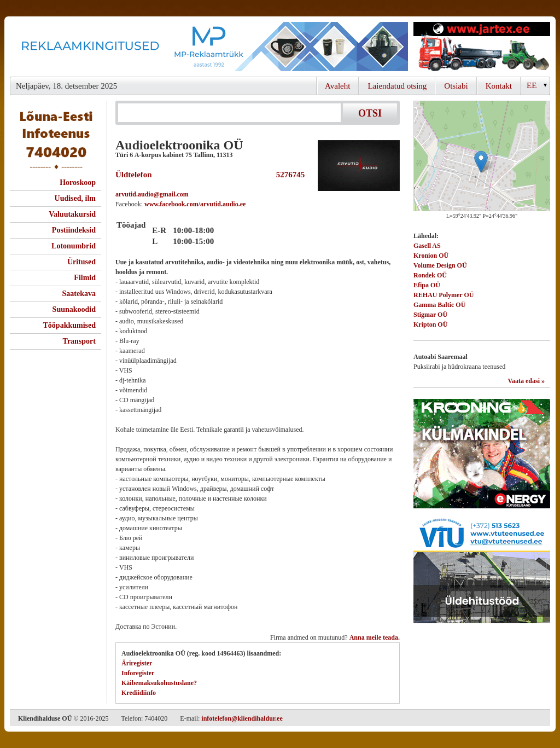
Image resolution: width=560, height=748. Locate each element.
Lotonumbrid (74, 246)
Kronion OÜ (431, 256)
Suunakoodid (74, 309)
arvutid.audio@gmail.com (152, 194)
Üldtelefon (134, 175)
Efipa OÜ (427, 285)
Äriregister (137, 663)
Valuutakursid (72, 214)
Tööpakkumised (69, 325)
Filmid (85, 278)
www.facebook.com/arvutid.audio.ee (195, 204)
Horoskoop (78, 182)
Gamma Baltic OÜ (439, 305)
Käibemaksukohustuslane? (159, 683)
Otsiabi (456, 86)
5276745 (288, 175)
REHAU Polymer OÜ (444, 295)
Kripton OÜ (430, 324)
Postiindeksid (74, 230)
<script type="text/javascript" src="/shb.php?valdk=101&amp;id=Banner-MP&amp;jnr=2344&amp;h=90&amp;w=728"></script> (209, 47)
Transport (79, 341)
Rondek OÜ (430, 275)
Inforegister (138, 673)
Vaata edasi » (526, 381)
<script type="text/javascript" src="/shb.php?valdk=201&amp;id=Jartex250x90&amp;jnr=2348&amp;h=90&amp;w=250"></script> (482, 47)
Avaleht (337, 86)
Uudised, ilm (75, 198)
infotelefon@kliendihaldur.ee (242, 718)
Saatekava (79, 294)
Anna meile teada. (375, 637)
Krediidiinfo (139, 693)
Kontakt (499, 86)
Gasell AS (427, 246)
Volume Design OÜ (440, 265)
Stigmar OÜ (430, 315)
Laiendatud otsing (397, 86)
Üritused (81, 262)
